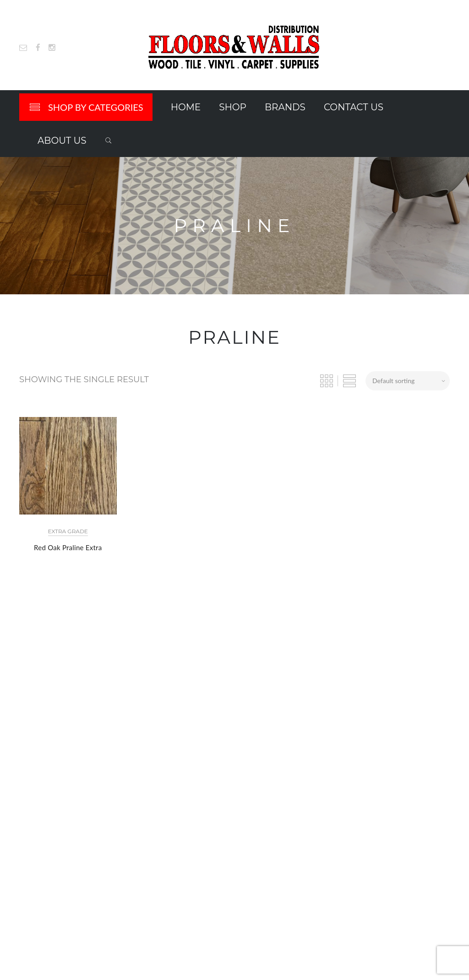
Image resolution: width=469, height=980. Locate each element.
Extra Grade (68, 531)
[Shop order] (408, 381)
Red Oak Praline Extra (68, 547)
